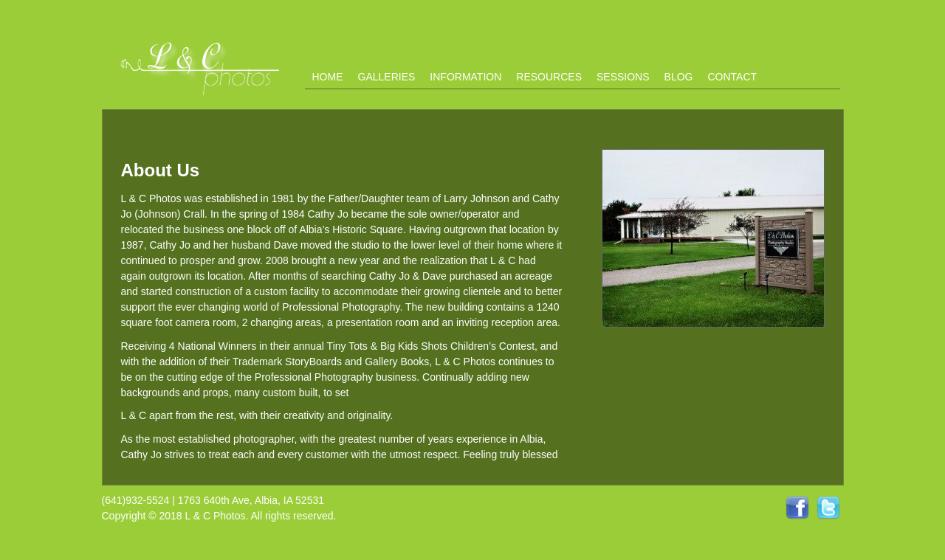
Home (328, 77)
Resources (549, 77)
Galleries (387, 77)
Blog (679, 77)
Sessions (623, 77)
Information (465, 77)
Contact (732, 77)
